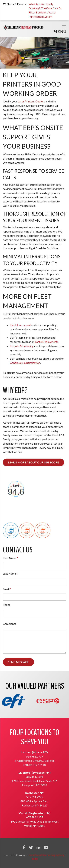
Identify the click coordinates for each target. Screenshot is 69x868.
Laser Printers (26, 101)
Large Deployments (47, 342)
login (35, 859)
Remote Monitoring (22, 346)
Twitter (31, 847)
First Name (10, 558)
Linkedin (38, 847)
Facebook (24, 847)
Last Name (9, 574)
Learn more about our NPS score (33, 462)
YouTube (46, 847)
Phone (7, 605)
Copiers (40, 101)
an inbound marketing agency (47, 855)
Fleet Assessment (21, 325)
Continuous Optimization (25, 363)
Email (6, 589)
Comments (9, 624)
